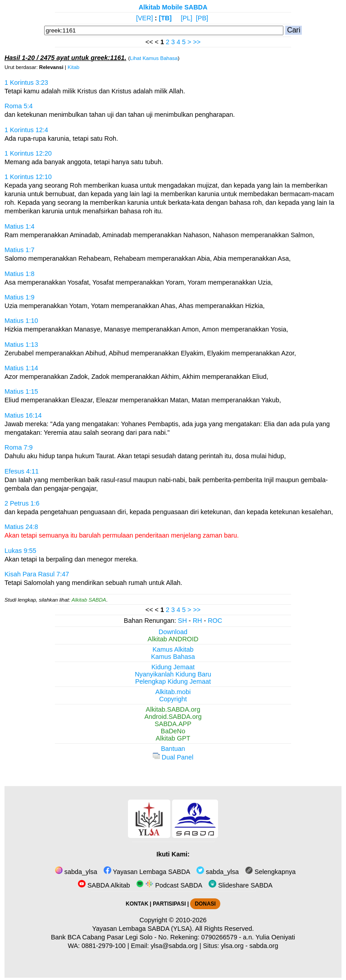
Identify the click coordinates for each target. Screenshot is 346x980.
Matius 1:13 (21, 345)
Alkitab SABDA (89, 600)
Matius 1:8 (19, 274)
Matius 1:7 (19, 250)
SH (182, 621)
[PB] (202, 18)
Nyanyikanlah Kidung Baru (173, 674)
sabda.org (264, 946)
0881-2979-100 (104, 946)
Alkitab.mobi (173, 692)
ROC (215, 621)
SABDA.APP (173, 724)
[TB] (165, 18)
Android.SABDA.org (173, 717)
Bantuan (173, 749)
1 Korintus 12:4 (26, 130)
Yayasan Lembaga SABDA (147, 872)
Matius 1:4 (19, 226)
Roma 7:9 (18, 447)
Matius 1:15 (21, 391)
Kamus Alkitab (173, 649)
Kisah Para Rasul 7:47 (37, 574)
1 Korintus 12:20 (28, 153)
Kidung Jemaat (173, 667)
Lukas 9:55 (20, 551)
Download (173, 632)
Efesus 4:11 (22, 471)
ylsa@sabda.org (174, 946)
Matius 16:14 (23, 415)
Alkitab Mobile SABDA (173, 7)
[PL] (187, 18)
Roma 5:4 (18, 106)
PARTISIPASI (169, 904)
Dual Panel (173, 757)
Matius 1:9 (19, 297)
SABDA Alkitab (104, 885)
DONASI (205, 904)
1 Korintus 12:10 (28, 177)
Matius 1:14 (21, 368)
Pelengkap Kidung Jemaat (173, 681)
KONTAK (137, 904)
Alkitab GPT (173, 738)
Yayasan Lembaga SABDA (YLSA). (143, 929)
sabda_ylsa (76, 872)
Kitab (73, 67)
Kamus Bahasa (173, 657)
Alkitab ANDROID (173, 639)
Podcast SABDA (169, 885)
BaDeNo (173, 731)
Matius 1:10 (21, 321)
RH (198, 621)
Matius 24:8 (21, 527)
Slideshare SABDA (241, 885)
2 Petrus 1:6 (22, 503)
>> (197, 42)
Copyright (173, 699)
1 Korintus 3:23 (26, 83)
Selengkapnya (270, 872)
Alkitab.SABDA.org (173, 709)
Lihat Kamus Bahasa (154, 58)
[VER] (145, 18)
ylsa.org (232, 946)
